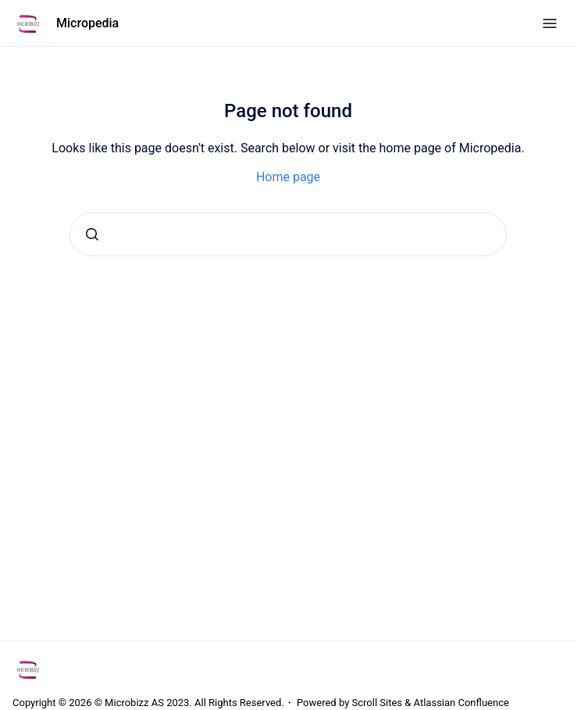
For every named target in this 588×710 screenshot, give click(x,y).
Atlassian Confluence (461, 703)
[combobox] (288, 234)
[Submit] (92, 234)
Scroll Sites (378, 703)
